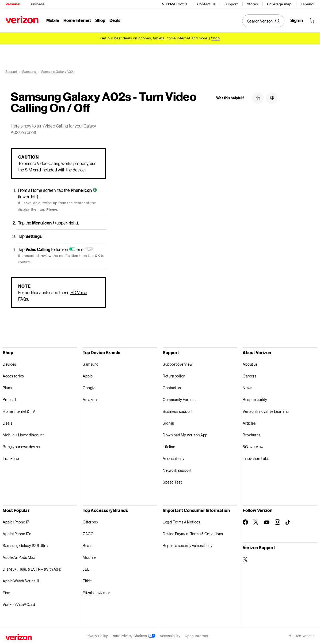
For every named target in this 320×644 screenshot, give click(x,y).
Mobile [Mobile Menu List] (53, 20)
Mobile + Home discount (23, 435)
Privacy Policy (97, 636)
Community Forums (179, 400)
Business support (178, 411)
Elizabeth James (97, 593)
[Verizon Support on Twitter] (245, 559)
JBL (86, 569)
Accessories (13, 376)
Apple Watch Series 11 (21, 581)
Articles (249, 423)
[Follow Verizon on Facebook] (245, 522)
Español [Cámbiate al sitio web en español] (307, 4)
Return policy (174, 376)
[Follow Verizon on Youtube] (267, 522)
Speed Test (172, 482)
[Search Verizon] (263, 21)
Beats (88, 546)
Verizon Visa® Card (19, 604)
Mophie (89, 557)
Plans (7, 388)
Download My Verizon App (185, 435)
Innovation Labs (256, 458)
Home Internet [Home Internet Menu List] (77, 20)
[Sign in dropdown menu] (297, 20)
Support (231, 4)
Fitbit (87, 581)
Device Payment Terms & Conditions (193, 534)
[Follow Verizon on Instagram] (277, 522)
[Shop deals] (215, 38)
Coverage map (279, 4)
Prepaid (9, 400)
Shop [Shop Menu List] (100, 20)
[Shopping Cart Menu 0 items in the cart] (312, 20)
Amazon (90, 400)
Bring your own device (21, 447)
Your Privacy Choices (134, 636)
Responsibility (255, 400)
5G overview (253, 447)
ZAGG (88, 534)
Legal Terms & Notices (182, 522)
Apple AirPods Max (19, 557)
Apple (88, 376)
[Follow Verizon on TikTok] (288, 522)
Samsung (91, 364)
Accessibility (174, 458)
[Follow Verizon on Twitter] (256, 522)
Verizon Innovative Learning (266, 411)
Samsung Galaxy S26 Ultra (25, 546)
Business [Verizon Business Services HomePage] (37, 4)
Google (89, 388)
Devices (9, 364)
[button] (258, 98)
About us (250, 364)
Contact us (206, 4)
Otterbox (90, 522)
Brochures (252, 435)
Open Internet (197, 636)
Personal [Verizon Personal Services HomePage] (13, 4)
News (247, 388)
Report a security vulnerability (188, 546)
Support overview (178, 364)
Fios (6, 593)
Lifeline (169, 447)
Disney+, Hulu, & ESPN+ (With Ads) (32, 569)
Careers (250, 376)
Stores (252, 4)
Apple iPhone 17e (17, 534)
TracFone (11, 458)
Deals (8, 423)
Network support (177, 470)
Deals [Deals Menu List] (115, 20)
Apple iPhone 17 (16, 522)
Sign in (168, 423)
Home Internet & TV (19, 411)
